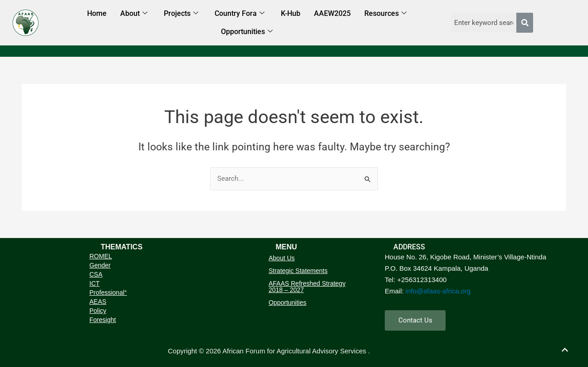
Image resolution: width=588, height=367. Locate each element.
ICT (95, 283)
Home (97, 13)
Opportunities (247, 32)
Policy (98, 311)
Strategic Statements (298, 271)
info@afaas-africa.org (438, 290)
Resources (385, 14)
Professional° (108, 293)
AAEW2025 (332, 13)
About (134, 14)
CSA (96, 274)
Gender (100, 265)
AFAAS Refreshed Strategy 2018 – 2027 (307, 287)
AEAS (98, 302)
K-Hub (291, 13)
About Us (282, 258)
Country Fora (240, 14)
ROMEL (101, 256)
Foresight (103, 320)
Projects (181, 14)
